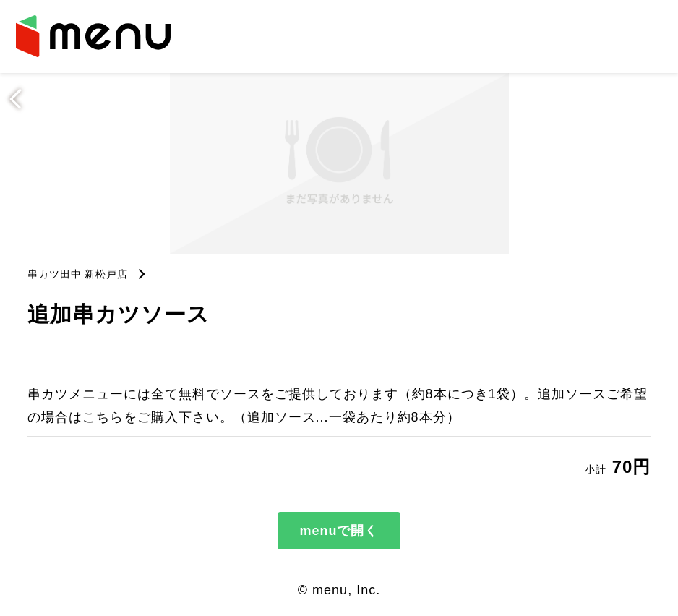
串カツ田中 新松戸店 (78, 274)
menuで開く (339, 531)
